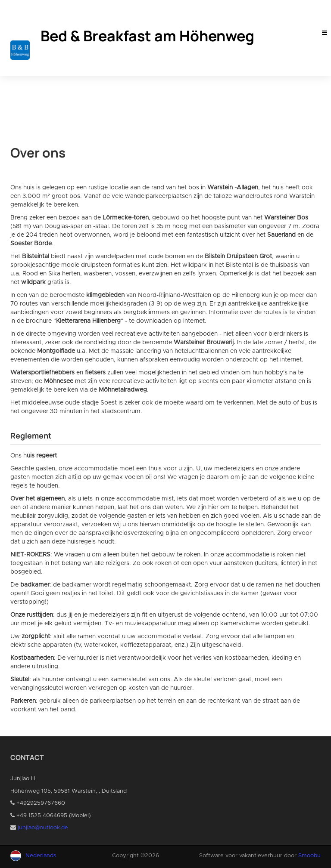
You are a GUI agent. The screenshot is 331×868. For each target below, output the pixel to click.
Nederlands (41, 856)
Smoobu (309, 856)
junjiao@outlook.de (43, 828)
